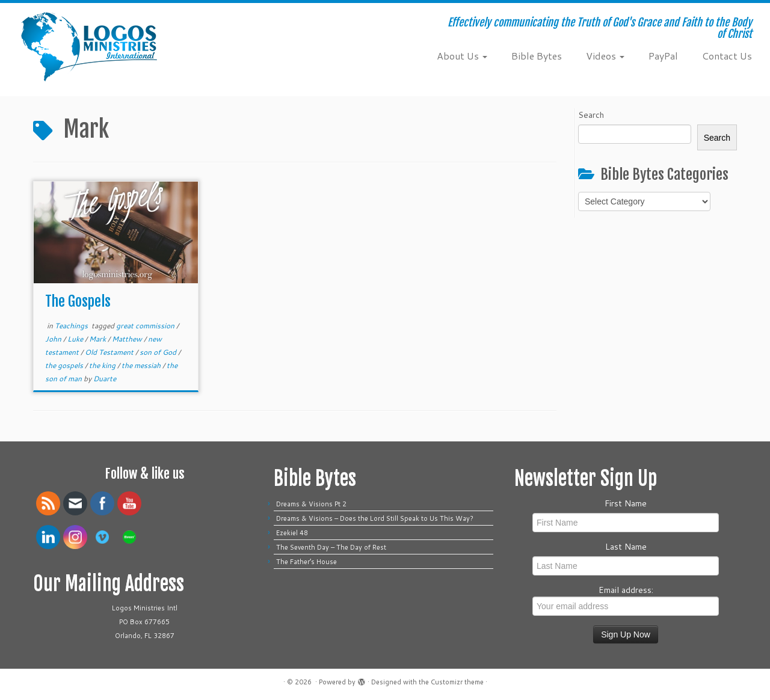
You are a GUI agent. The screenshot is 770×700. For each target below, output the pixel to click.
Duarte (105, 379)
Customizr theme (457, 682)
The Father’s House (306, 562)
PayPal (663, 56)
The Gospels (78, 301)
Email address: (626, 600)
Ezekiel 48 (292, 533)
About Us (462, 56)
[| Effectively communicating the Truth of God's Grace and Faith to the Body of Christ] (89, 47)
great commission (146, 326)
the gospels (65, 365)
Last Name (626, 547)
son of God (159, 352)
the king (103, 365)
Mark (98, 339)
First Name (626, 503)
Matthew (128, 339)
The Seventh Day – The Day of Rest (331, 547)
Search (591, 115)
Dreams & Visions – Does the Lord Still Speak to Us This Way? (377, 518)
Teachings (72, 326)
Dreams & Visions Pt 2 (311, 504)
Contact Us (727, 56)
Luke (76, 339)
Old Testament (110, 352)
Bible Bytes (537, 56)
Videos (605, 56)
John (54, 339)
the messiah (142, 365)
